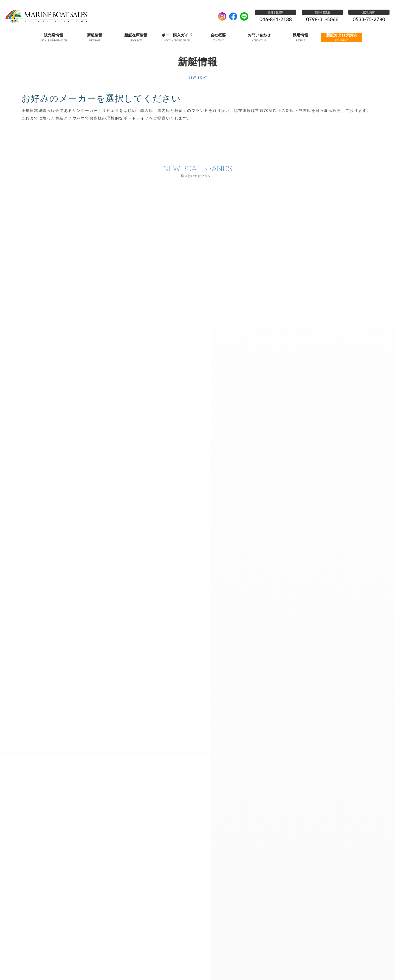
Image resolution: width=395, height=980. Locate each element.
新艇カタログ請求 (318, 964)
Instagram (222, 16)
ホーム (72, 964)
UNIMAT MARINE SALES (108, 16)
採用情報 (289, 964)
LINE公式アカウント (244, 16)
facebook (233, 16)
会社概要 (204, 964)
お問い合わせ (229, 964)
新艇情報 (118, 964)
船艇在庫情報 (144, 964)
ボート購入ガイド (175, 964)
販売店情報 (95, 964)
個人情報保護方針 (261, 964)
